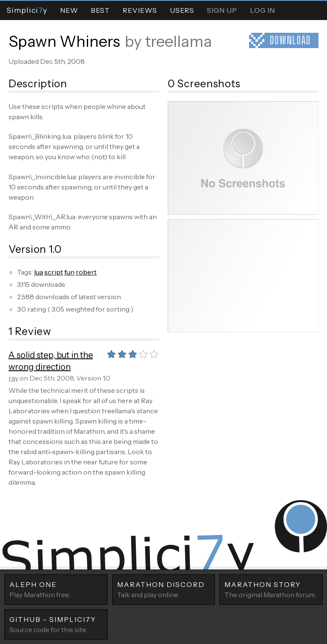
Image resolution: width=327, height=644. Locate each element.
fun (69, 272)
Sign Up (222, 10)
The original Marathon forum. (271, 589)
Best (100, 10)
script (54, 272)
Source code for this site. (56, 624)
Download (290, 40)
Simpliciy (27, 10)
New (69, 10)
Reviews (140, 10)
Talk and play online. (164, 589)
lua (39, 272)
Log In (262, 10)
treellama (178, 41)
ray (13, 378)
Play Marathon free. (56, 589)
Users (182, 10)
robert (86, 272)
